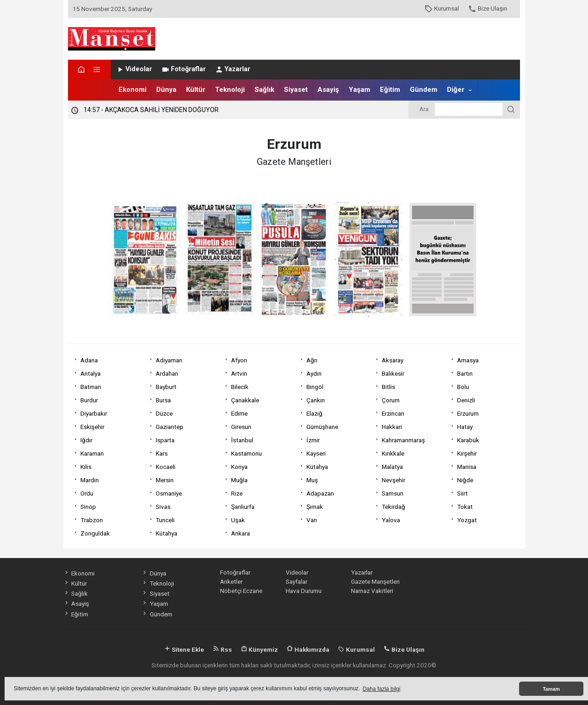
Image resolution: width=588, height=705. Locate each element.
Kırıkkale (393, 453)
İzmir (313, 440)
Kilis (86, 467)
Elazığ (314, 413)
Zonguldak (95, 533)
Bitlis (388, 387)
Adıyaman (169, 360)
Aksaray (393, 360)
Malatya (392, 467)
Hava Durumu (304, 591)
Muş (312, 480)
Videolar (134, 69)
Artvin (239, 373)
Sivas (163, 507)
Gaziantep (170, 427)
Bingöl (315, 387)
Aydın (314, 373)
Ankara (240, 533)
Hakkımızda (308, 649)
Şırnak (315, 507)
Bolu (463, 387)
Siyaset (296, 90)
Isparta (165, 440)
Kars (162, 453)
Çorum (391, 400)
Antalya (90, 373)
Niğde (465, 480)
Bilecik (240, 387)
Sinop (88, 507)
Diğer (456, 90)
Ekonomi (133, 90)
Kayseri (316, 453)
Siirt (462, 493)
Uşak (238, 520)
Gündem (424, 90)
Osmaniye (169, 493)
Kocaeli (166, 467)
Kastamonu (246, 453)
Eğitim (390, 90)
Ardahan (167, 373)
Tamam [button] (551, 689)
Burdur (89, 400)
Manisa (467, 467)
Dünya (166, 90)
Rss (222, 649)
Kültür (196, 90)
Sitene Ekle (184, 649)
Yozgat (467, 520)
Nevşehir (393, 480)
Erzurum (468, 413)
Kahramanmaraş (403, 440)
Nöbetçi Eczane (241, 591)
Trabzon (92, 520)
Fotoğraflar (184, 69)
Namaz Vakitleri (372, 591)
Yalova (391, 520)
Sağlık (264, 90)
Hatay (465, 427)
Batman (91, 387)
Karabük (468, 440)
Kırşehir (467, 453)
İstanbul (242, 440)
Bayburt (166, 387)
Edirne (239, 413)
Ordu (87, 493)
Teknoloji (230, 90)
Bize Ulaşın (488, 8)
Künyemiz (259, 649)
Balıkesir (393, 373)
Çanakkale (245, 400)
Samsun (393, 493)
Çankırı (316, 400)
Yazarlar (233, 69)
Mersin (165, 480)
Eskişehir (92, 427)
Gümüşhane (322, 427)
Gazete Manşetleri (375, 581)
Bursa (163, 400)
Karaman (92, 453)
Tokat (465, 507)
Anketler (231, 581)
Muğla (239, 480)
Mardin (90, 480)
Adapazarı (320, 493)
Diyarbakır (94, 413)
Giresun (241, 427)
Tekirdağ (393, 507)
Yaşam (359, 90)
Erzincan (393, 413)
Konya (239, 467)
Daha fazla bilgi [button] (381, 689)
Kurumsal (442, 8)
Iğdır (86, 440)
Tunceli (165, 520)
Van (312, 520)
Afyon (239, 360)
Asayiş (328, 90)
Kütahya (317, 467)
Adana (89, 360)
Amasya (468, 360)
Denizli (466, 400)
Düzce (164, 413)
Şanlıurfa (243, 507)
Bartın (465, 373)
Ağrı (312, 360)
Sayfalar (297, 581)
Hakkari (392, 427)
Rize (237, 493)
